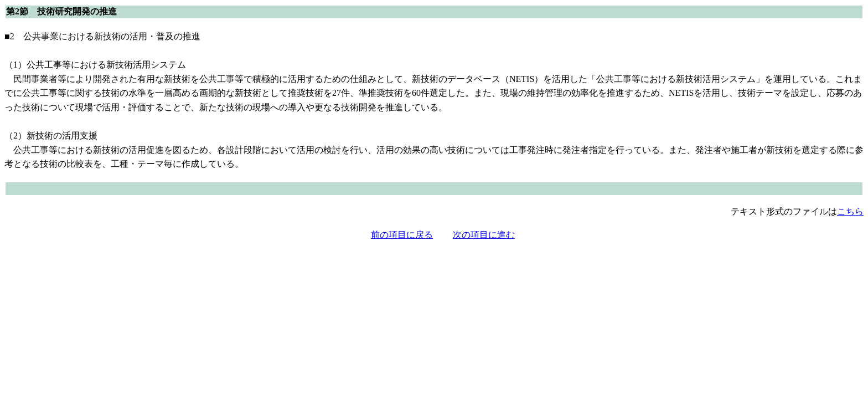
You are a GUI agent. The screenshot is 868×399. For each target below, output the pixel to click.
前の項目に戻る (402, 235)
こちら (850, 211)
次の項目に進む (484, 235)
